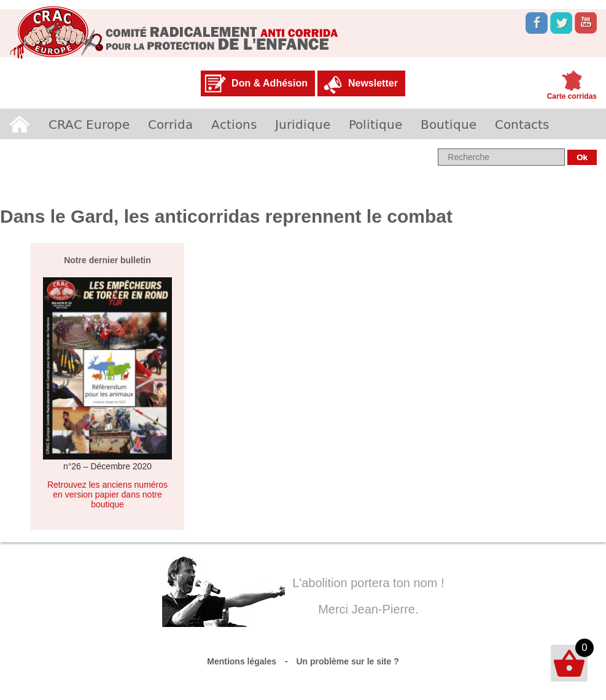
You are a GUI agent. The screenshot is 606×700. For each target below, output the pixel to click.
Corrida (170, 124)
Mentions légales (242, 661)
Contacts (522, 124)
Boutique (449, 124)
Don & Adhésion (270, 83)
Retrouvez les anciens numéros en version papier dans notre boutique (107, 494)
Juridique (303, 124)
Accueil (20, 124)
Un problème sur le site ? (348, 661)
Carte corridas (572, 96)
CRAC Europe (89, 124)
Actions (234, 124)
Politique (375, 124)
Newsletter (373, 83)
